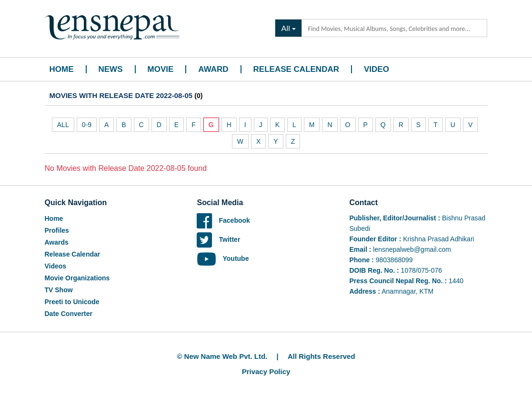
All (286, 28)
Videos (56, 266)
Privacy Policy (266, 371)
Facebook (223, 220)
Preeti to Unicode (72, 302)
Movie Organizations (77, 278)
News (111, 69)
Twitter (218, 239)
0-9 (87, 125)
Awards (57, 242)
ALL (63, 125)
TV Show (59, 290)
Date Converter (69, 314)
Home (62, 69)
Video (376, 69)
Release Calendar (296, 69)
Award (213, 69)
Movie (161, 69)
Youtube (223, 258)
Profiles (57, 230)
